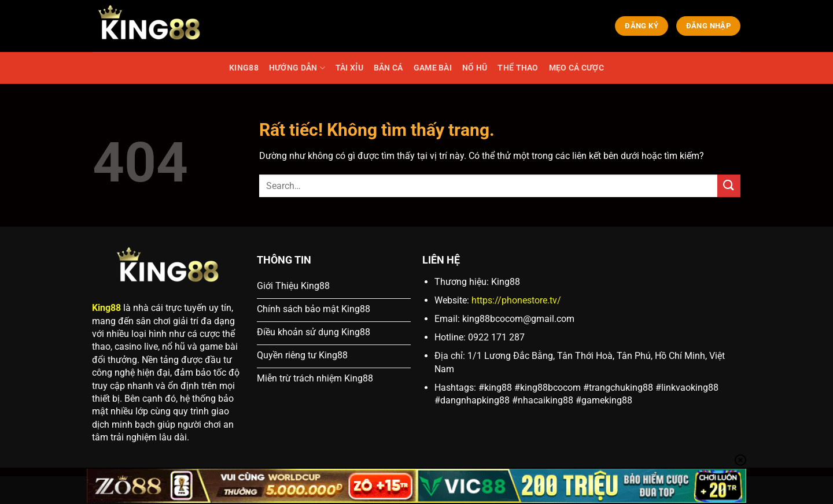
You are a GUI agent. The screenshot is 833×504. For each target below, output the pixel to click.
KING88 (244, 68)
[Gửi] (729, 186)
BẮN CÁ (388, 68)
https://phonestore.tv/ (516, 300)
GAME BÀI (433, 68)
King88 (106, 308)
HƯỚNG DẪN (297, 68)
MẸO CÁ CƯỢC (576, 68)
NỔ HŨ (475, 68)
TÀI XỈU (349, 68)
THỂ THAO (518, 68)
